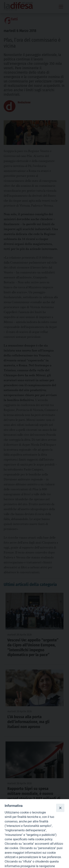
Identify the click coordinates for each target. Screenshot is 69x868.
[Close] (60, 808)
